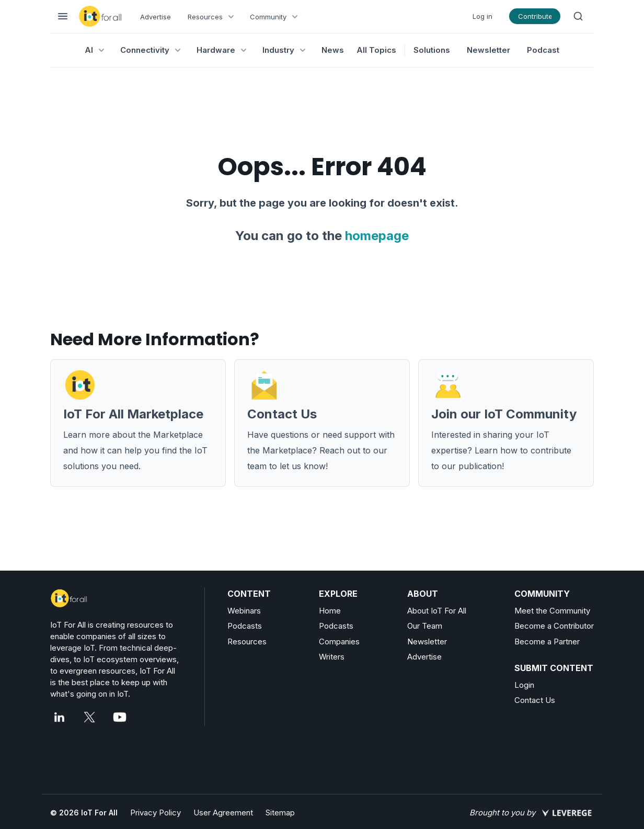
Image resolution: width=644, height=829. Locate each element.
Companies (339, 641)
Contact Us (535, 700)
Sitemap (280, 813)
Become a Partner (547, 641)
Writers (332, 657)
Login (524, 685)
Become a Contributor (554, 626)
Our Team (425, 626)
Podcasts (245, 626)
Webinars (244, 611)
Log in (482, 16)
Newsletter (488, 50)
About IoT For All (437, 611)
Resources (247, 641)
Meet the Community (552, 611)
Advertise (156, 17)
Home (330, 611)
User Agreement (223, 813)
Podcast (543, 50)
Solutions (432, 50)
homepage (377, 236)
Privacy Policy (156, 813)
